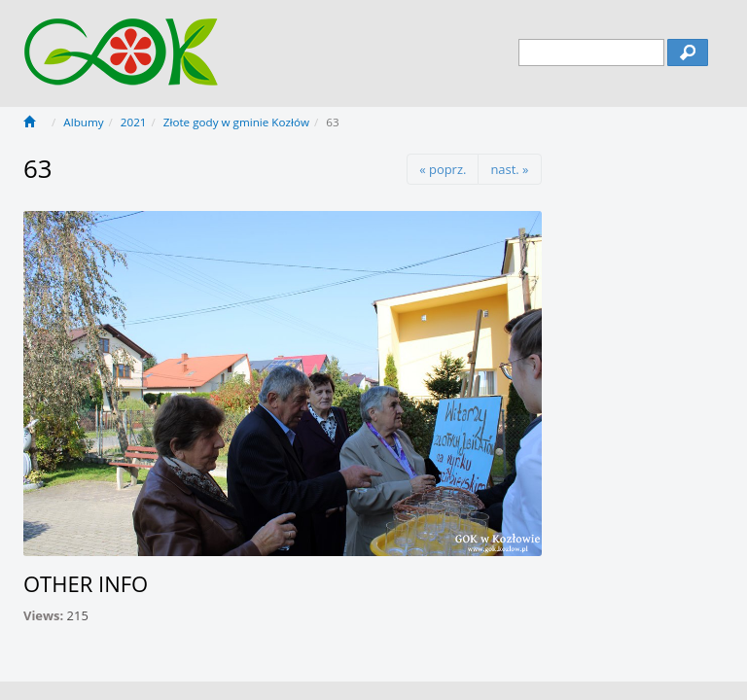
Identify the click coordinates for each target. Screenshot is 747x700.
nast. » (509, 169)
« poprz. (443, 169)
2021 (134, 122)
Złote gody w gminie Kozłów (236, 122)
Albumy (83, 122)
